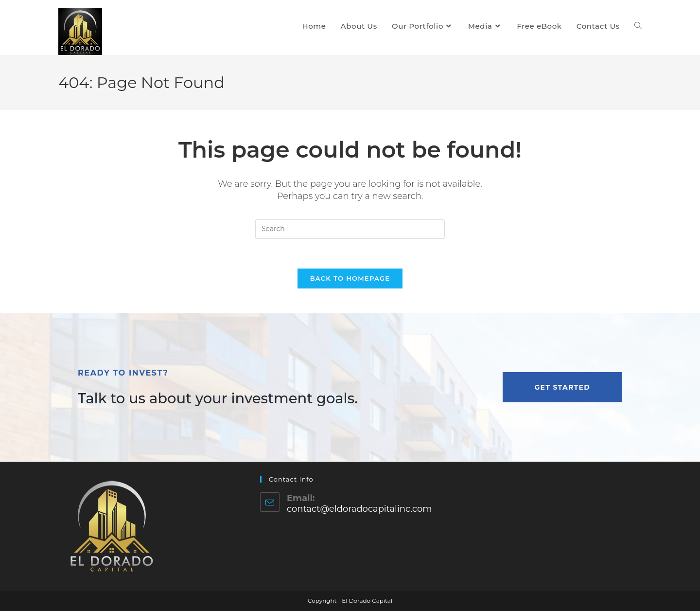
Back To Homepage (350, 278)
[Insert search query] (350, 229)
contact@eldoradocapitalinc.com (359, 509)
